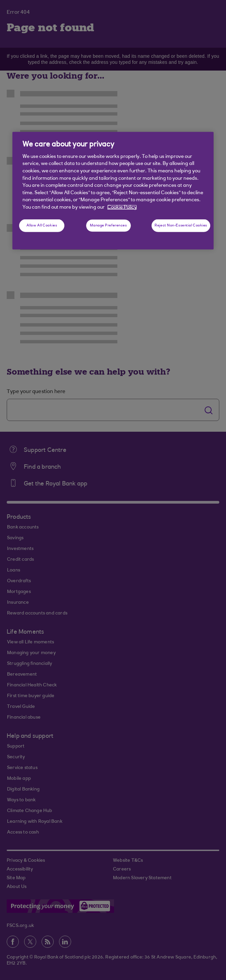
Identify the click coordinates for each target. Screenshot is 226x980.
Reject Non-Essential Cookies (181, 226)
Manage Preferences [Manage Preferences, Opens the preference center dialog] (108, 226)
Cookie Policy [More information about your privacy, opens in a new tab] (122, 207)
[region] (113, 190)
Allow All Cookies (42, 226)
